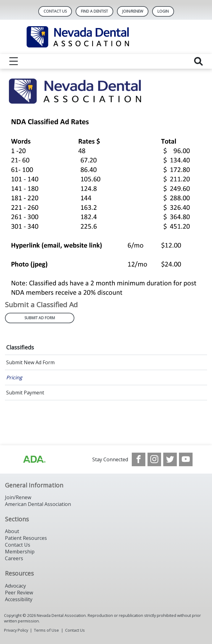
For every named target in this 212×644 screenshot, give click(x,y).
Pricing (14, 377)
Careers (14, 558)
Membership (20, 552)
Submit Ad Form (40, 318)
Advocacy (15, 586)
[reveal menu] (14, 61)
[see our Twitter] (170, 459)
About (12, 531)
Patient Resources (26, 538)
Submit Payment (25, 393)
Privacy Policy (16, 630)
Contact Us (55, 11)
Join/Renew (133, 11)
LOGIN (163, 11)
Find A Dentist (94, 11)
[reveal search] (198, 61)
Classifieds (20, 347)
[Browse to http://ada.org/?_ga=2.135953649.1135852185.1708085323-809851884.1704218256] (34, 459)
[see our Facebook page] (139, 459)
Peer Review (19, 593)
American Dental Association (38, 504)
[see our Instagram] (154, 459)
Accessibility (19, 599)
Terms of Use (46, 630)
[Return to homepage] (106, 37)
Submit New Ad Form (30, 362)
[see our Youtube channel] (186, 459)
